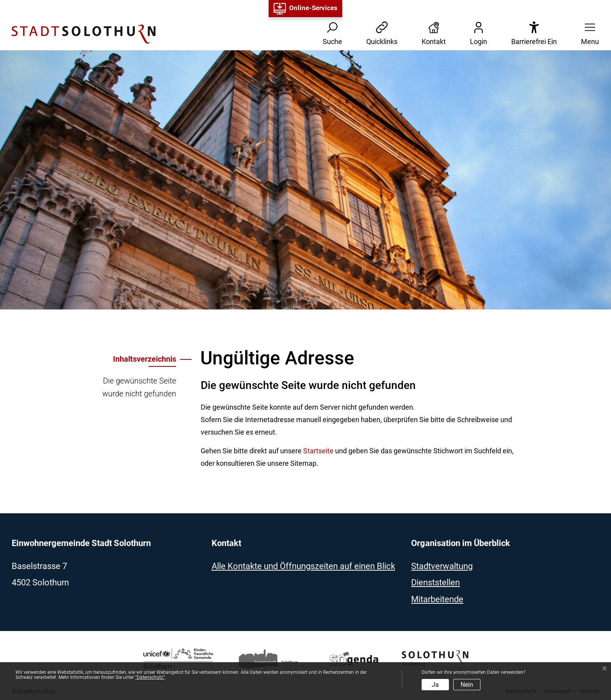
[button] (588, 34)
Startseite (318, 451)
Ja (435, 685)
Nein (467, 685)
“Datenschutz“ (150, 677)
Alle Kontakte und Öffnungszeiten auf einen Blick (303, 566)
